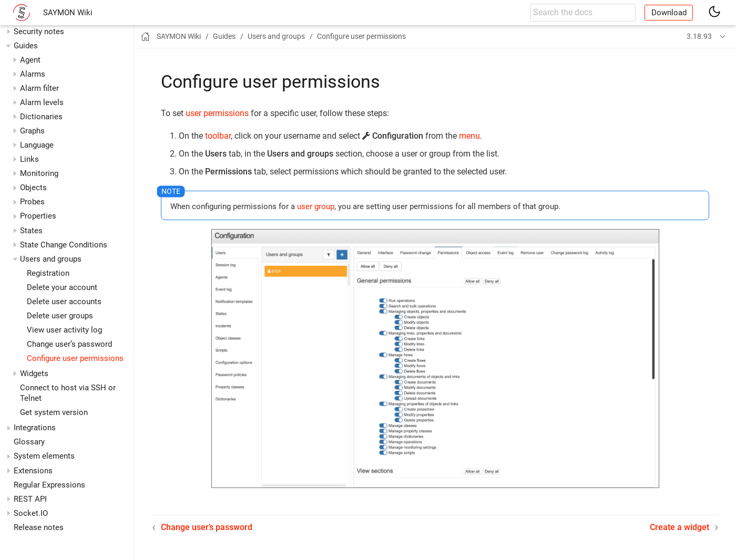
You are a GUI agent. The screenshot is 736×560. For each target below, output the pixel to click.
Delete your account (62, 287)
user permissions (217, 113)
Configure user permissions (75, 358)
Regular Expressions (49, 485)
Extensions (33, 471)
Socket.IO (31, 513)
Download (669, 13)
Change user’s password (69, 344)
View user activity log (64, 330)
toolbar (218, 136)
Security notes (39, 32)
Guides (26, 46)
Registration (48, 273)
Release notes (39, 527)
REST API (30, 499)
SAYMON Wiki (68, 13)
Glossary (29, 442)
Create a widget (679, 527)
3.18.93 (699, 36)
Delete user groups (60, 316)
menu (469, 136)
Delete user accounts (64, 302)
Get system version (54, 412)
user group (316, 206)
